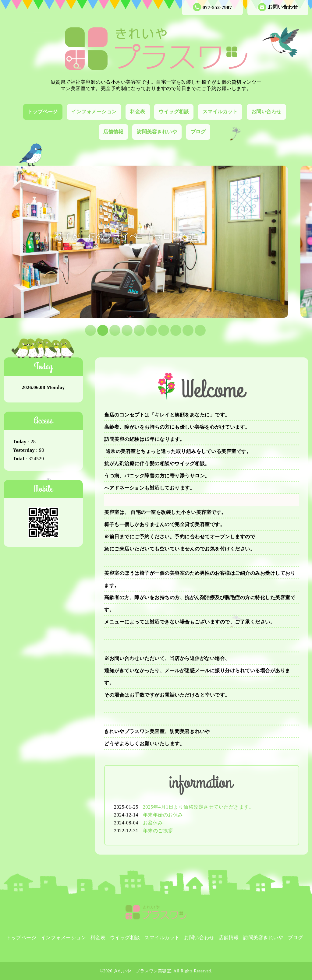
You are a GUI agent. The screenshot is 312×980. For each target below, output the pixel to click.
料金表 (138, 112)
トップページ (43, 112)
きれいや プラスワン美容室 (142, 971)
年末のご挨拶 (158, 831)
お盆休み (153, 823)
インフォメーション (94, 112)
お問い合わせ (278, 7)
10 (195, 330)
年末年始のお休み (163, 815)
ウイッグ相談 (174, 112)
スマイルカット (220, 112)
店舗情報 (113, 132)
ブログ (198, 132)
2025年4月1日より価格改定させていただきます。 (199, 807)
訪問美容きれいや (157, 132)
